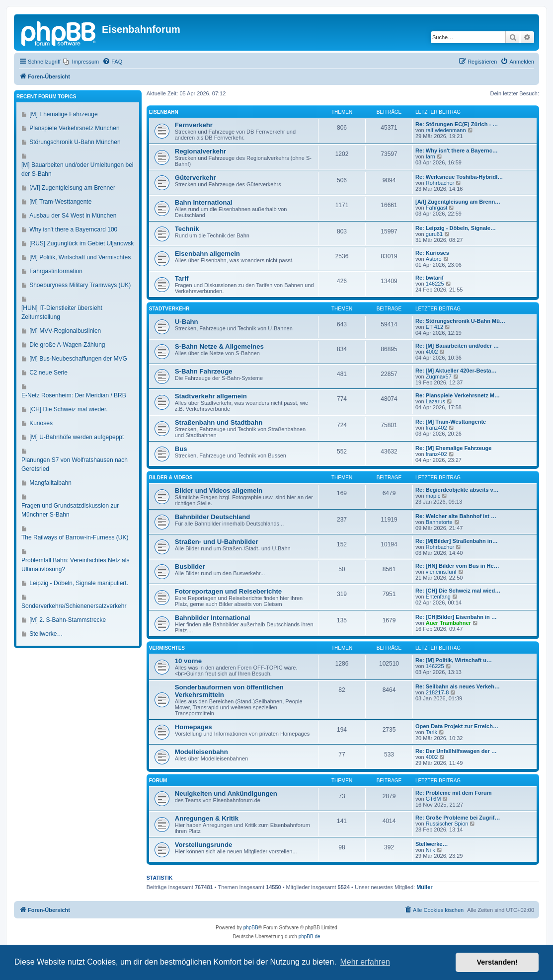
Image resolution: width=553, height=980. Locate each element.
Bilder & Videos (171, 478)
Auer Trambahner (448, 623)
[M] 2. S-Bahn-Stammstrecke (68, 620)
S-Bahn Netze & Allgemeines (219, 346)
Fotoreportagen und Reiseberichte (228, 591)
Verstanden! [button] (497, 962)
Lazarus (435, 401)
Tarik (432, 732)
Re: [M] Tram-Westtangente (451, 422)
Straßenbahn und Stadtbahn (219, 422)
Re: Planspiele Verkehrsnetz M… (458, 395)
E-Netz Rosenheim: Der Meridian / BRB (74, 395)
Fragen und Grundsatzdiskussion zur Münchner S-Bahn (70, 510)
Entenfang (438, 597)
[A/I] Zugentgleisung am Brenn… (458, 202)
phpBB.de (310, 937)
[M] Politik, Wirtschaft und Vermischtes (80, 257)
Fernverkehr (194, 125)
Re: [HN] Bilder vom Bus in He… (457, 566)
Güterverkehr (196, 178)
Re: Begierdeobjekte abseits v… (457, 490)
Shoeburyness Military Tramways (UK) (80, 285)
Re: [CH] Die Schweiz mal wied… (458, 591)
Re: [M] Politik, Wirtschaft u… (454, 660)
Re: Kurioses (432, 253)
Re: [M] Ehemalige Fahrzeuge (453, 448)
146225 (435, 284)
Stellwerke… (432, 844)
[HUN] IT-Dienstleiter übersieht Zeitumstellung (62, 312)
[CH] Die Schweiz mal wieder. (68, 409)
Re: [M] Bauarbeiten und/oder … (457, 346)
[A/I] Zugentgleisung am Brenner (72, 188)
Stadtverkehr (169, 309)
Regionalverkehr (200, 151)
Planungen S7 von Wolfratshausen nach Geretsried (75, 464)
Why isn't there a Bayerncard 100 (73, 229)
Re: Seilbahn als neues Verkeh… (458, 686)
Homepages (194, 727)
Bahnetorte (439, 522)
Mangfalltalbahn (50, 483)
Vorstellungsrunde (204, 845)
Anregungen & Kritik (207, 818)
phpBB (251, 928)
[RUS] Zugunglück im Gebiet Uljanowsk (81, 243)
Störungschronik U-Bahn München (75, 142)
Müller (424, 887)
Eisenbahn (164, 112)
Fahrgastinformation (56, 271)
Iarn (431, 156)
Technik (187, 229)
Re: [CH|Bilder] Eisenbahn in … (456, 617)
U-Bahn (187, 322)
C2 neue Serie (48, 373)
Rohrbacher (440, 183)
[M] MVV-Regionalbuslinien (65, 331)
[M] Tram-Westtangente (60, 202)
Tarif (182, 278)
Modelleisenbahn (201, 752)
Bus (181, 449)
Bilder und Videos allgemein (219, 490)
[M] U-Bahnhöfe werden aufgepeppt (77, 437)
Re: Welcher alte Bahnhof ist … (456, 516)
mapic (433, 496)
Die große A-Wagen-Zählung (67, 345)
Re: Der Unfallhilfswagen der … (456, 751)
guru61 (434, 234)
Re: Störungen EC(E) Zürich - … (457, 124)
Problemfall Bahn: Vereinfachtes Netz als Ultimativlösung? (75, 565)
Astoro (434, 259)
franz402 (436, 428)
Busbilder (190, 566)
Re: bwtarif (430, 278)
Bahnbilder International (213, 618)
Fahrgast (436, 208)
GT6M (434, 799)
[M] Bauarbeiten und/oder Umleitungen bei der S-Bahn (77, 169)
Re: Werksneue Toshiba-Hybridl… (459, 177)
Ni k (431, 850)
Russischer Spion (447, 824)
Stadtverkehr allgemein (211, 396)
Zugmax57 (439, 377)
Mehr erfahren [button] (365, 962)
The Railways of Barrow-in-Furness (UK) (75, 537)
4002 (432, 352)
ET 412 (434, 327)
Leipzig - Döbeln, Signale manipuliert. (79, 583)
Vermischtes (167, 648)
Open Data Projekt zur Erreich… (457, 726)
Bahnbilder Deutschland (213, 517)
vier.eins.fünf (441, 572)
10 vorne (188, 661)
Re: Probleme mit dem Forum (453, 793)
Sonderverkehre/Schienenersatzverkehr (74, 606)
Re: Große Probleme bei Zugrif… (458, 818)
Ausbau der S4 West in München (73, 216)
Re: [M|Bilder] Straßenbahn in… (457, 541)
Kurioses (41, 423)
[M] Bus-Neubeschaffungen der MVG (78, 359)
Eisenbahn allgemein (207, 254)
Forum (158, 781)
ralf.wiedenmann (446, 130)
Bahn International (204, 202)
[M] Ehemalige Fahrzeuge (63, 114)
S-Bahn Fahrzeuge (204, 371)
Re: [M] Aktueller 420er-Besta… (456, 371)
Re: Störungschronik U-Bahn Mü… (460, 321)
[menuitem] (81, 62)
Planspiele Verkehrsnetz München (74, 128)
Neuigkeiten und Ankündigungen (226, 793)
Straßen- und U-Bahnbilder (217, 542)
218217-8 (437, 692)
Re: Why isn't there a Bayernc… (457, 151)
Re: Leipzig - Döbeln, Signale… (456, 228)
